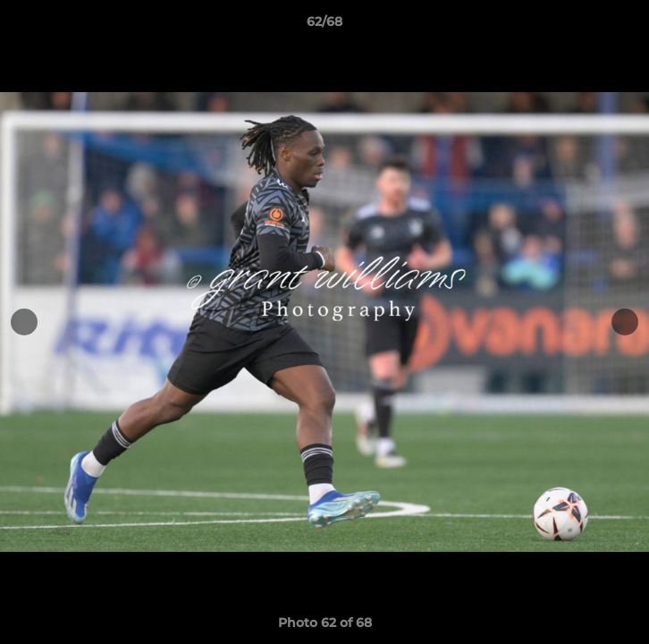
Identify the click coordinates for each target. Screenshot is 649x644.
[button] (628, 26)
